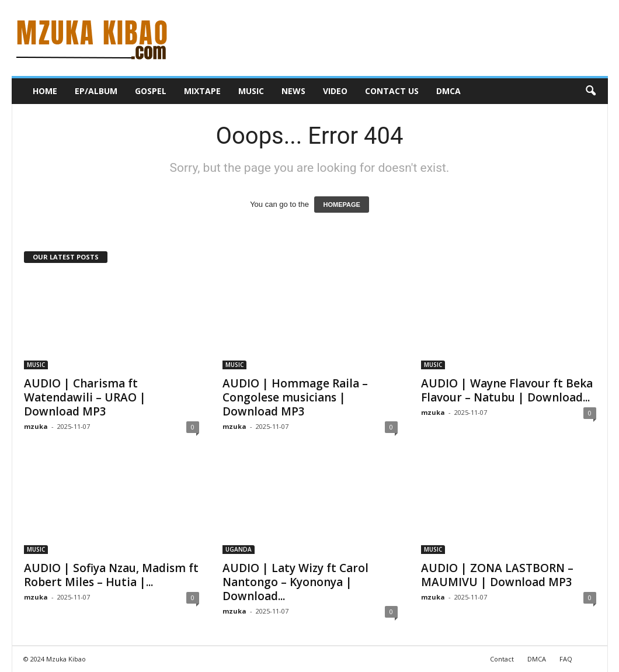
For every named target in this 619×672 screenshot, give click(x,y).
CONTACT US (392, 91)
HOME (45, 91)
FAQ (566, 659)
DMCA (448, 91)
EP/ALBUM (96, 91)
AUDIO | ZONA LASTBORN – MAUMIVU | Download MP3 (497, 575)
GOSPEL (151, 91)
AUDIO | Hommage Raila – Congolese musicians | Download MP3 (295, 397)
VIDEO (335, 91)
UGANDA (239, 549)
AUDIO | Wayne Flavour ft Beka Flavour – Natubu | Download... (507, 390)
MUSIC (251, 91)
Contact (502, 659)
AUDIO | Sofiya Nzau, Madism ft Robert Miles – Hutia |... (111, 575)
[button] (590, 91)
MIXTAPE (202, 91)
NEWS (293, 91)
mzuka (36, 426)
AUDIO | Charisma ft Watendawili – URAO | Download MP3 (85, 397)
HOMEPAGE (341, 205)
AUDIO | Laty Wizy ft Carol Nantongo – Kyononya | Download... (295, 582)
